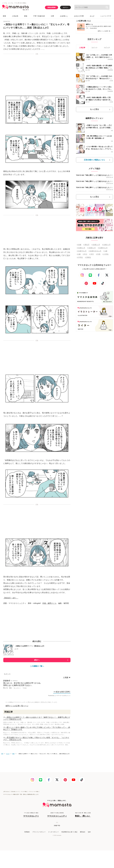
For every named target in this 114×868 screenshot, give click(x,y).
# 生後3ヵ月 (81, 248)
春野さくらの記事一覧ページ (17, 706)
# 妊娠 (79, 245)
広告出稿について (15, 792)
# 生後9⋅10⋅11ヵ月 (95, 251)
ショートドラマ (106, 16)
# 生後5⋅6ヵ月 (103, 248)
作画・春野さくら (49, 603)
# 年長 (98, 254)
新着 (4, 16)
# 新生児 (86, 245)
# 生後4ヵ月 (92, 248)
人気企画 (15, 16)
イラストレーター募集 (33, 792)
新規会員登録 (52, 7)
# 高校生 (88, 257)
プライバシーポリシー (39, 832)
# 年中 (92, 254)
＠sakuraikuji (93, 28)
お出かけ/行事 (79, 16)
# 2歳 (79, 254)
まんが (92, 16)
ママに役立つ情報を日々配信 (31, 815)
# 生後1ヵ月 (96, 245)
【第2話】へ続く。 (11, 598)
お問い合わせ (6, 792)
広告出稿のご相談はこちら (94, 160)
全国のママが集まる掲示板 (57, 815)
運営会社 (83, 832)
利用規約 (27, 832)
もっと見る (94, 109)
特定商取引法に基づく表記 (69, 832)
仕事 (52, 16)
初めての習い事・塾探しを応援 (83, 815)
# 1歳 (105, 251)
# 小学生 (106, 254)
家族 (26, 16)
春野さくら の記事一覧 (105, 31)
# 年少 (85, 254)
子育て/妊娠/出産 (39, 16)
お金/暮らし (64, 16)
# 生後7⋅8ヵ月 (82, 251)
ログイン (65, 7)
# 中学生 (80, 257)
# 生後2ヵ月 (106, 245)
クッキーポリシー (53, 832)
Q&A (89, 832)
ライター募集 (24, 792)
